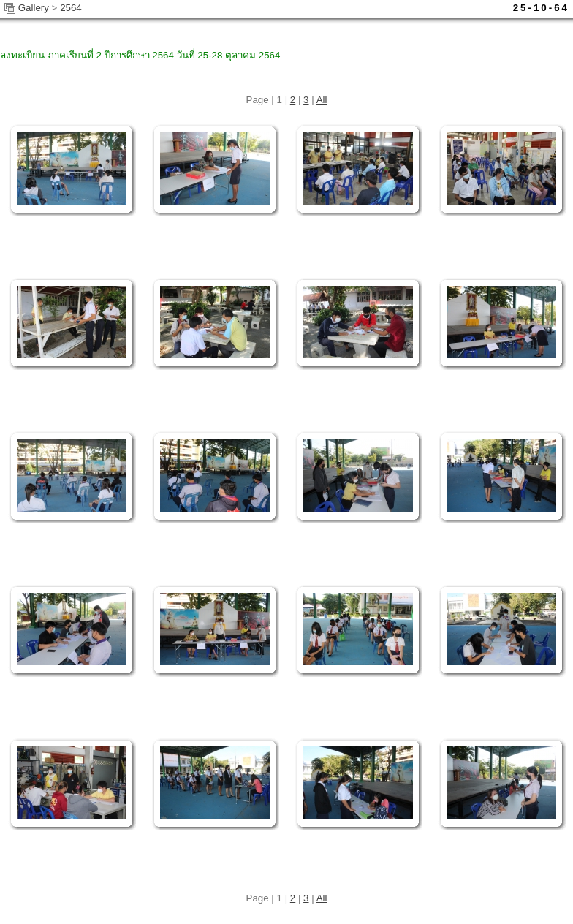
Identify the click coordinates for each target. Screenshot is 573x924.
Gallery (34, 8)
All (322, 100)
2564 (71, 8)
